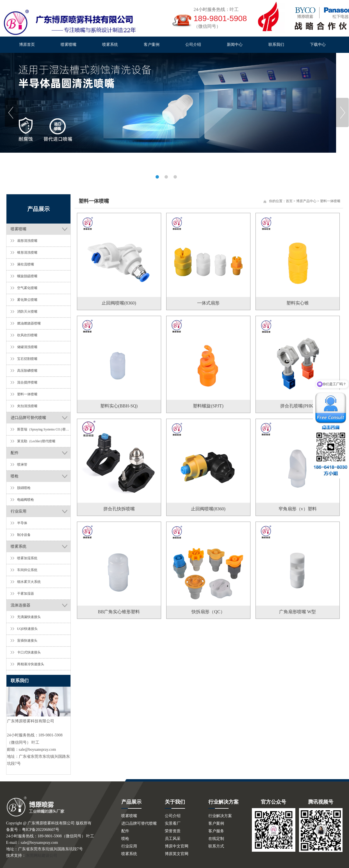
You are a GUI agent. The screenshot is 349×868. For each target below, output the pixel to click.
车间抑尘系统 (27, 570)
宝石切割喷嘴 (27, 359)
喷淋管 (22, 465)
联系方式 (216, 846)
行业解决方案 (220, 816)
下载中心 (318, 45)
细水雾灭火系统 (29, 582)
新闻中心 (235, 45)
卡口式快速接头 (29, 652)
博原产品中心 (306, 201)
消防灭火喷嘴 (27, 312)
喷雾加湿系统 (27, 558)
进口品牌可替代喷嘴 (28, 418)
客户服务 (216, 831)
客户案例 (152, 45)
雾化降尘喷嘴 (27, 300)
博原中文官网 (177, 846)
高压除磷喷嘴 (27, 371)
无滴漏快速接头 (29, 617)
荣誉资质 (173, 831)
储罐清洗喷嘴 (27, 347)
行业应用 (19, 511)
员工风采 (173, 839)
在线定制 (216, 839)
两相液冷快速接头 (31, 664)
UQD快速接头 (28, 629)
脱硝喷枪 (24, 488)
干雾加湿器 (26, 594)
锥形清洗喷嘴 (27, 252)
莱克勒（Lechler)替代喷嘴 (36, 441)
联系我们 (276, 45)
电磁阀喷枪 (26, 500)
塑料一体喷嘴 (27, 394)
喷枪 (15, 476)
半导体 (22, 523)
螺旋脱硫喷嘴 (27, 276)
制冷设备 (24, 535)
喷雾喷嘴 (69, 45)
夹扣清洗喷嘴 (27, 406)
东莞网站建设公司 (42, 855)
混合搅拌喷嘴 (27, 382)
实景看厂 (173, 823)
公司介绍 (193, 45)
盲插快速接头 (27, 641)
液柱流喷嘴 (26, 264)
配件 (15, 453)
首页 (289, 201)
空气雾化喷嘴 (27, 288)
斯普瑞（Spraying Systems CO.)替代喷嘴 (44, 429)
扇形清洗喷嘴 (27, 241)
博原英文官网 (177, 854)
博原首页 (27, 45)
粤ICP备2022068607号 (41, 830)
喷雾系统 (110, 45)
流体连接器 (20, 605)
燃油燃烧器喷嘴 (29, 323)
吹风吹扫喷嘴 (27, 335)
